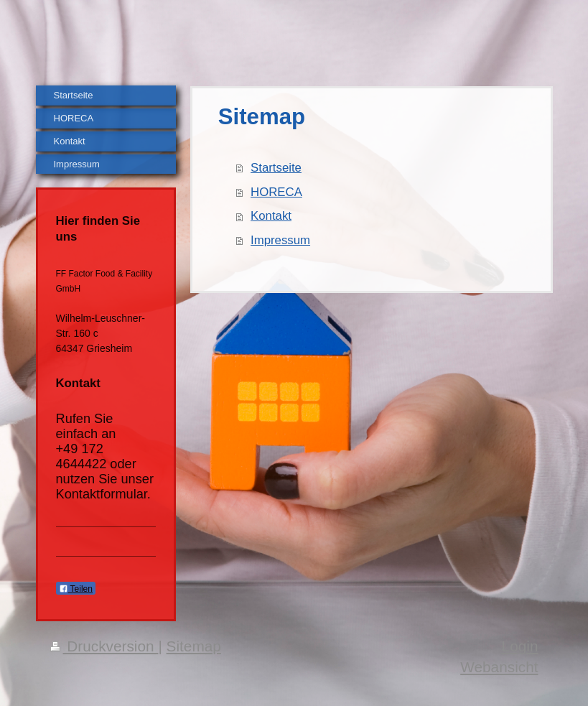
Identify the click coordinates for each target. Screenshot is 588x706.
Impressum (280, 240)
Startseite (276, 168)
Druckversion (104, 646)
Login (520, 646)
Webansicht (499, 667)
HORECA (276, 192)
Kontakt (271, 216)
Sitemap (194, 646)
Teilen (76, 589)
